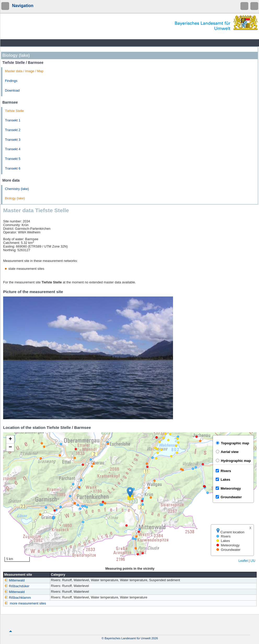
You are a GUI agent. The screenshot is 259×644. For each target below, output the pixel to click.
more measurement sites (28, 603)
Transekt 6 (13, 169)
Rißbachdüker (17, 586)
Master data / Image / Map (24, 71)
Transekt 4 (13, 149)
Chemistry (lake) (17, 189)
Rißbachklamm (18, 598)
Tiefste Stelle (14, 111)
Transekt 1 (13, 120)
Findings (11, 81)
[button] (130, 492)
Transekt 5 (13, 159)
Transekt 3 (13, 140)
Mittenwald (14, 580)
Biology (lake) (15, 198)
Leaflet (243, 561)
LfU (253, 561)
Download (12, 91)
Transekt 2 (13, 130)
